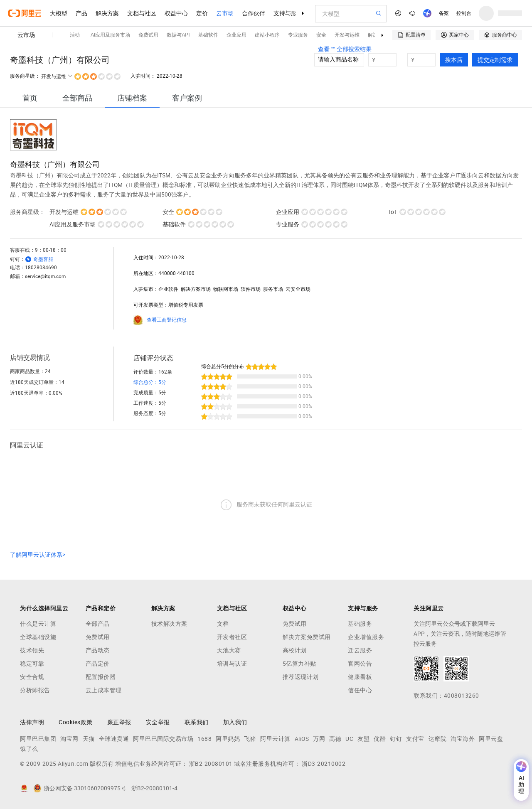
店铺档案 (132, 98)
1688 (204, 739)
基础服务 (360, 624)
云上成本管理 (104, 690)
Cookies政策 (76, 722)
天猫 (89, 739)
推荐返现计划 (301, 677)
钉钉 (396, 739)
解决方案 (107, 13)
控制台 (464, 13)
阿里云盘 (491, 739)
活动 (75, 35)
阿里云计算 (275, 739)
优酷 (380, 739)
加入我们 (235, 722)
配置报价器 (101, 677)
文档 (223, 624)
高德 (335, 739)
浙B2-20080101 (211, 764)
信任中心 (360, 690)
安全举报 (158, 722)
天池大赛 (229, 650)
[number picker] (425, 60)
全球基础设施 (38, 637)
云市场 (225, 13)
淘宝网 (69, 739)
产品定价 (98, 664)
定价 (202, 13)
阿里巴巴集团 (38, 739)
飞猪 (250, 739)
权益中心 (176, 13)
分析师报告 (35, 690)
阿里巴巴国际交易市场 (163, 739)
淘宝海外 (463, 739)
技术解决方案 (169, 624)
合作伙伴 (254, 13)
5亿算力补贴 (299, 664)
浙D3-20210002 (324, 764)
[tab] (30, 98)
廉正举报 (119, 722)
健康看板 (360, 677)
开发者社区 (232, 637)
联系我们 (197, 722)
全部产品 (98, 624)
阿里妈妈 (228, 739)
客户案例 (187, 98)
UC (349, 739)
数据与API (178, 35)
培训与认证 (232, 664)
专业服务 (298, 35)
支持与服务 (288, 13)
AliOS (302, 739)
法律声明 (32, 722)
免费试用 (148, 35)
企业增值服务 (366, 637)
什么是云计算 (38, 624)
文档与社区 (142, 13)
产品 (81, 13)
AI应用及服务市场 (110, 35)
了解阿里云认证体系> (38, 555)
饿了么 (29, 749)
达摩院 (438, 739)
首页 (30, 98)
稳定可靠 (32, 664)
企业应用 (236, 35)
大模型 (59, 13)
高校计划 (295, 650)
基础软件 (208, 35)
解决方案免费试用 (307, 637)
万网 (319, 739)
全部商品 (77, 98)
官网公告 (360, 664)
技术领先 (32, 650)
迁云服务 (360, 650)
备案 (444, 13)
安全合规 (32, 677)
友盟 (363, 739)
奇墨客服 (43, 259)
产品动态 (98, 650)
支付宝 (415, 739)
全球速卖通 (114, 739)
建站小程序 (267, 35)
